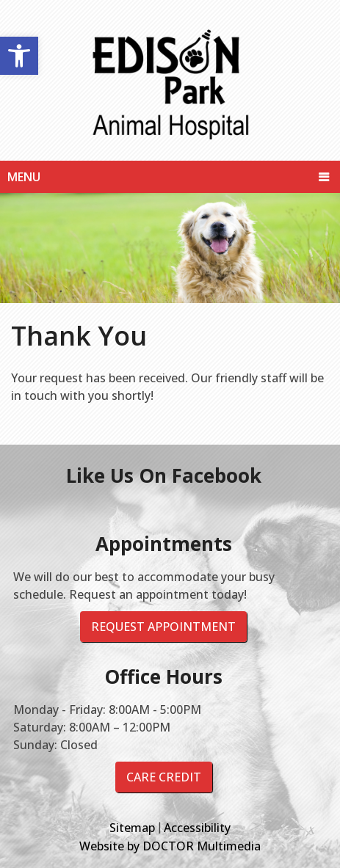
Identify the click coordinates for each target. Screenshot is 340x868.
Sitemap (132, 828)
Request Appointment (163, 627)
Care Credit (164, 777)
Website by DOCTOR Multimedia (170, 846)
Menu (24, 177)
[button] (19, 56)
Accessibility (197, 828)
